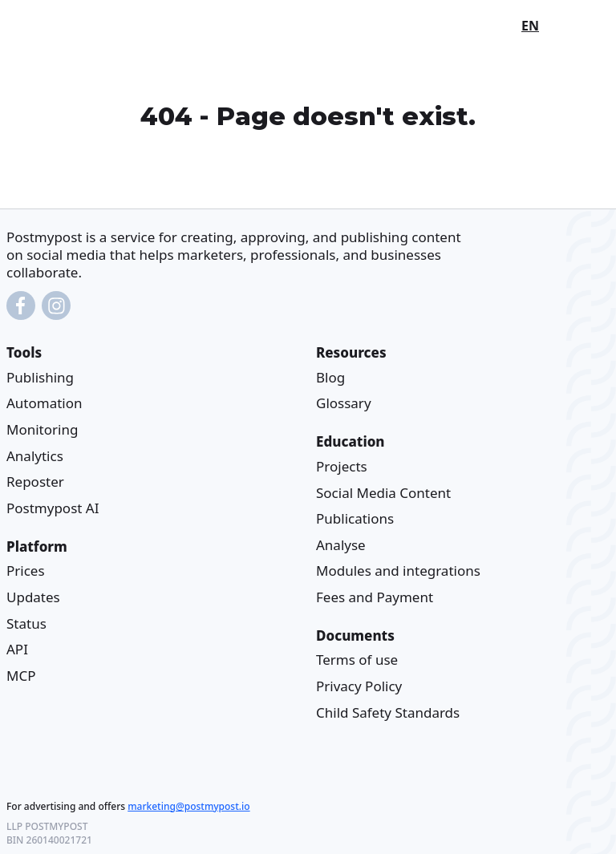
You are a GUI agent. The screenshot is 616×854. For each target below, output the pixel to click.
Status (26, 623)
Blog (330, 377)
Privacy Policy (359, 686)
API (17, 649)
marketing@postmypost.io (188, 806)
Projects (342, 466)
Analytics (35, 456)
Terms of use (357, 660)
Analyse (341, 545)
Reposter (35, 482)
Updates (33, 597)
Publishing (40, 377)
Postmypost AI (53, 508)
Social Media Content (383, 493)
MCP (21, 676)
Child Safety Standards (388, 712)
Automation (45, 404)
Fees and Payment (375, 597)
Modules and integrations (398, 571)
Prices (26, 571)
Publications (355, 518)
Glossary (344, 404)
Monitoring (42, 429)
